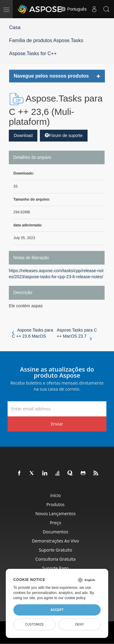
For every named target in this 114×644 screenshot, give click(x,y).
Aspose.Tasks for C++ (33, 53)
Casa (15, 27)
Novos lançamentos (55, 514)
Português (74, 9)
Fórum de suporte (64, 135)
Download (23, 135)
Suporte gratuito (56, 550)
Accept (57, 610)
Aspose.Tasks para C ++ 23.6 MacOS (33, 333)
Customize (34, 624)
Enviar (57, 424)
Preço (55, 523)
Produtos (56, 504)
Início (55, 495)
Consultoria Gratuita (55, 559)
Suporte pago (56, 568)
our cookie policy (72, 598)
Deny (79, 624)
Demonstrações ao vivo (55, 541)
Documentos (55, 532)
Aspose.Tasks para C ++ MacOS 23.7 (77, 333)
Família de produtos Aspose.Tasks (46, 40)
